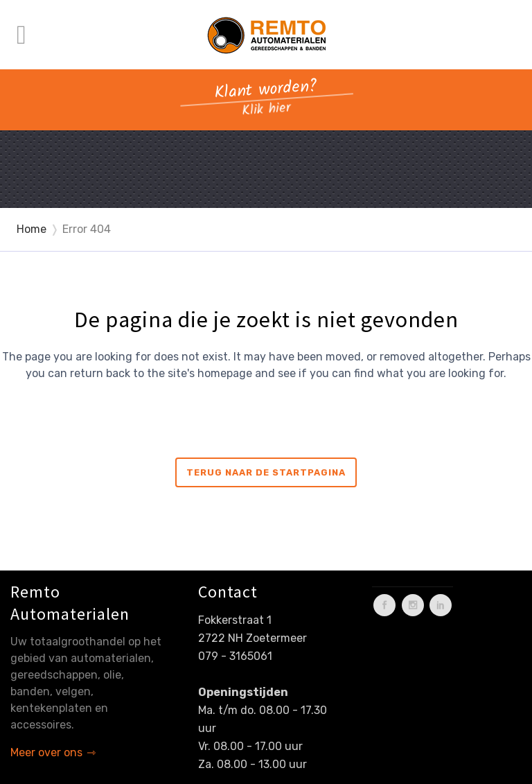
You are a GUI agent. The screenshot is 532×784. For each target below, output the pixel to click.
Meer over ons (46, 752)
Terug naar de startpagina (266, 472)
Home (32, 229)
